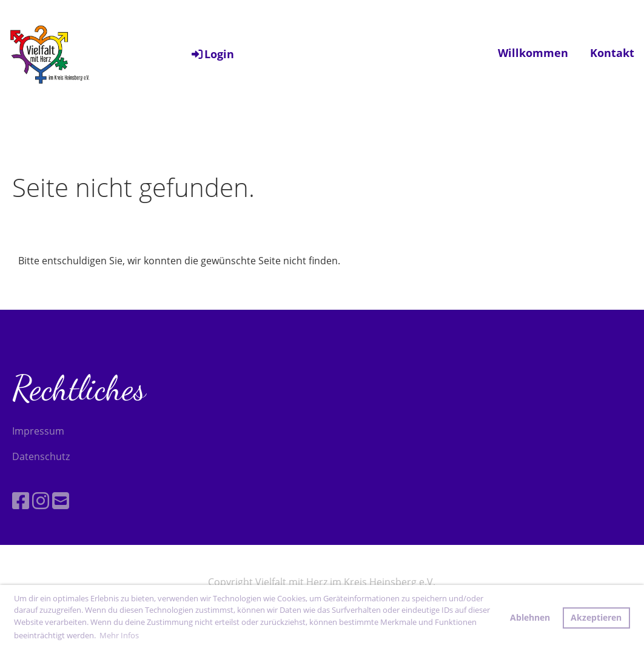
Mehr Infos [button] (119, 635)
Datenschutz (41, 456)
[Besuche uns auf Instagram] (41, 500)
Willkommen (533, 53)
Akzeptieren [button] (596, 617)
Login (212, 54)
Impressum (38, 431)
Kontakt (612, 53)
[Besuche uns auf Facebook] (21, 500)
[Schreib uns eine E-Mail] (61, 500)
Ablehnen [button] (530, 617)
